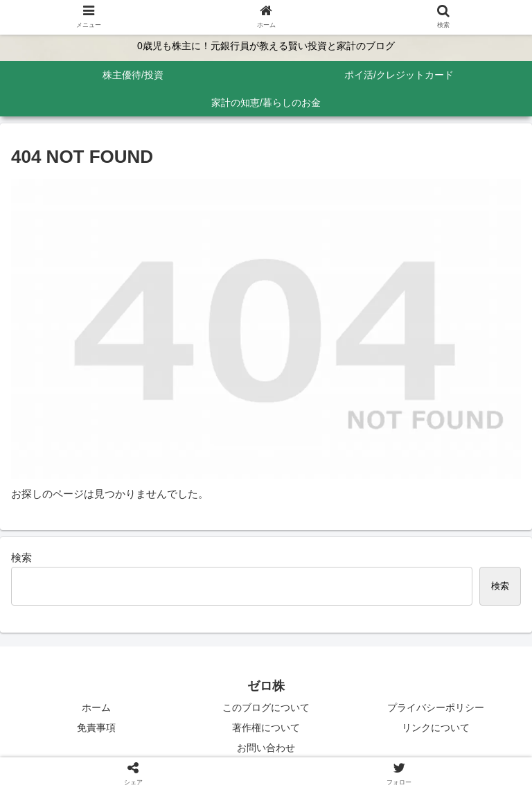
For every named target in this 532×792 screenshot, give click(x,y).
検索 (21, 557)
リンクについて (436, 728)
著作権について (266, 728)
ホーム (96, 707)
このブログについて (266, 707)
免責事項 (96, 728)
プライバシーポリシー (436, 707)
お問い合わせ (266, 748)
